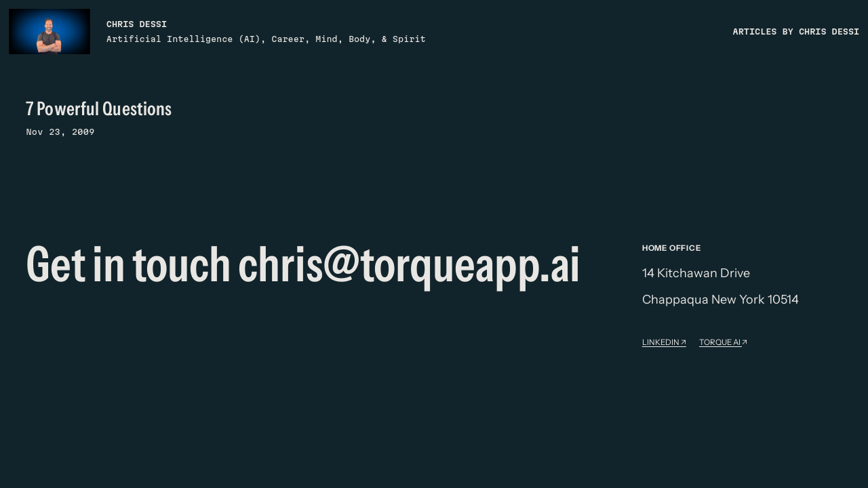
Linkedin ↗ (664, 342)
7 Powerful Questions (99, 109)
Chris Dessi (137, 24)
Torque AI (721, 342)
